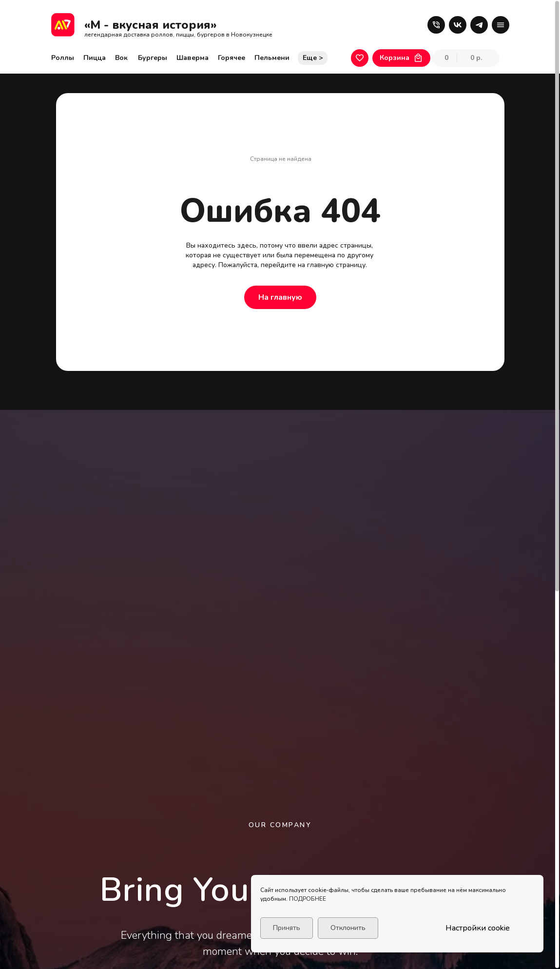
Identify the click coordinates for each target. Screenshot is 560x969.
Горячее (232, 58)
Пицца (95, 58)
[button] (436, 25)
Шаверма (193, 58)
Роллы (63, 58)
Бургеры (153, 58)
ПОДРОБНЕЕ (308, 899)
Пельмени (272, 58)
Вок (121, 58)
